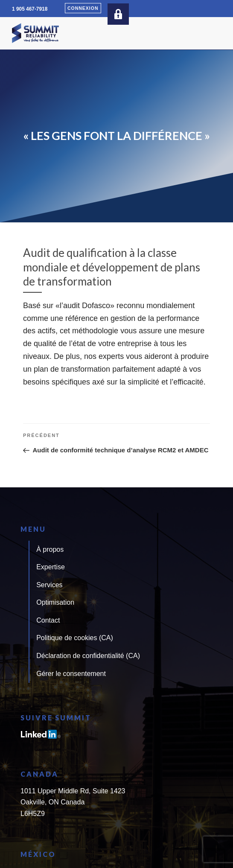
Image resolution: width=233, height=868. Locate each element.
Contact (48, 620)
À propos (50, 549)
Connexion (83, 8)
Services (49, 585)
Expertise (51, 567)
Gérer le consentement (71, 674)
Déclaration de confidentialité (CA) (88, 656)
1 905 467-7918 (30, 9)
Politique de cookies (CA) (75, 638)
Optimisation (55, 602)
